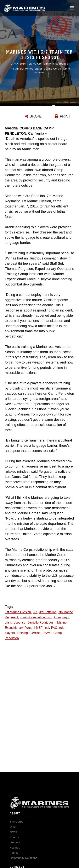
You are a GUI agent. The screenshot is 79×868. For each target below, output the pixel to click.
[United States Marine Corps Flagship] (25, 8)
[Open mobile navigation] (72, 8)
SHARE (36, 116)
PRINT (65, 116)
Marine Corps (39, 805)
